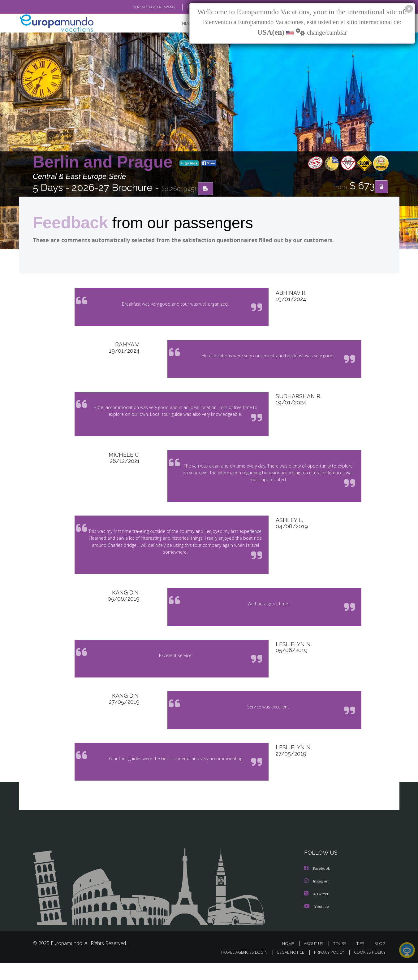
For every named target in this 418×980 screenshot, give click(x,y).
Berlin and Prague (105, 162)
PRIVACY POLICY (326, 970)
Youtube (317, 923)
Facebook (317, 886)
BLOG (380, 961)
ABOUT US (315, 961)
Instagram (318, 899)
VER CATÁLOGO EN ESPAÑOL (140, 7)
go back (189, 163)
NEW (180, 23)
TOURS (341, 961)
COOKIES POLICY (368, 970)
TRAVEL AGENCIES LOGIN (238, 970)
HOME (290, 961)
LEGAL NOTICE (286, 970)
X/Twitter (317, 911)
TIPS (361, 961)
